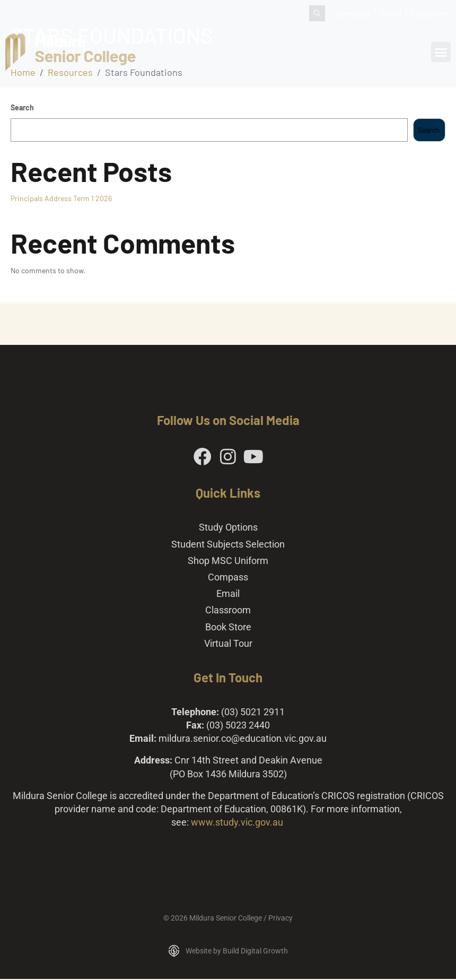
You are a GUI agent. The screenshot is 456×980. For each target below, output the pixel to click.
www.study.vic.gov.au (237, 824)
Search (22, 107)
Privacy (280, 920)
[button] (441, 52)
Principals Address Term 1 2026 (61, 198)
